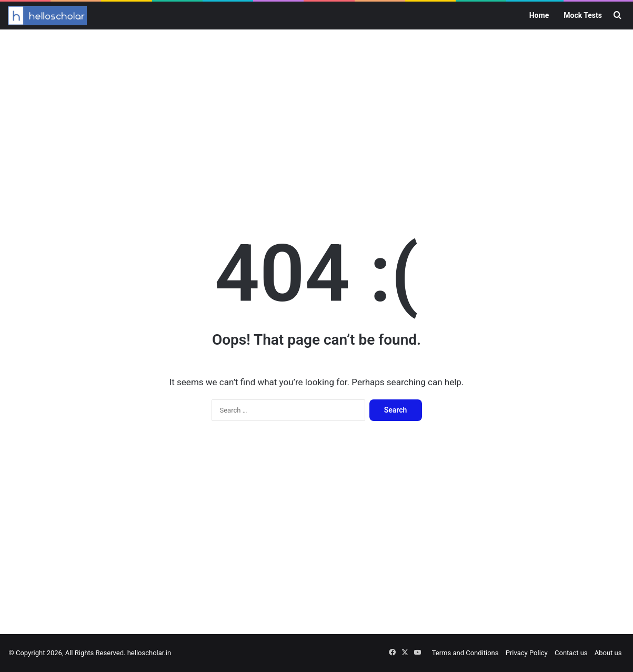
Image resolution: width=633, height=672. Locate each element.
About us (608, 653)
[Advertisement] (317, 114)
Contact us (571, 653)
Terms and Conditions (465, 653)
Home (539, 15)
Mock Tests (583, 15)
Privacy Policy (527, 653)
